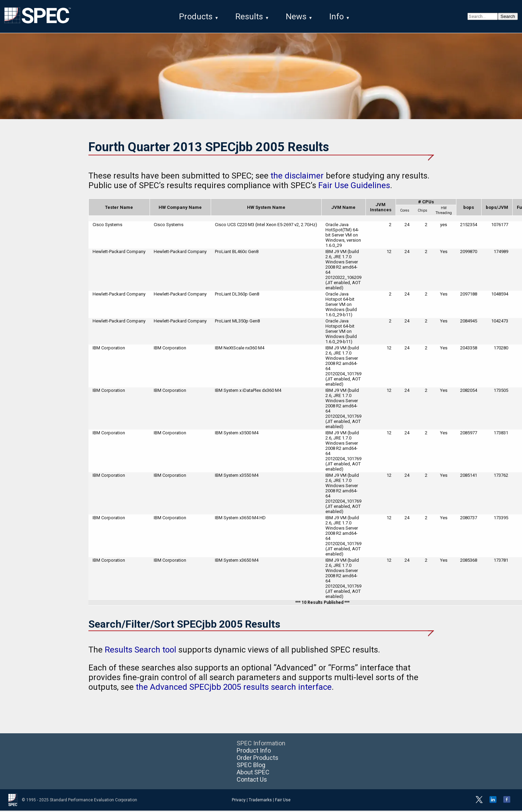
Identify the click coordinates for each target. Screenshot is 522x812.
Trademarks (260, 801)
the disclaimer (297, 177)
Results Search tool (140, 651)
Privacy (239, 801)
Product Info (254, 752)
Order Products (258, 759)
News (296, 17)
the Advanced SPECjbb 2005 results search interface (234, 688)
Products (196, 17)
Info (336, 17)
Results (249, 17)
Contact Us (252, 781)
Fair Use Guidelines (354, 187)
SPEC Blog (251, 766)
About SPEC (253, 774)
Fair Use (283, 801)
